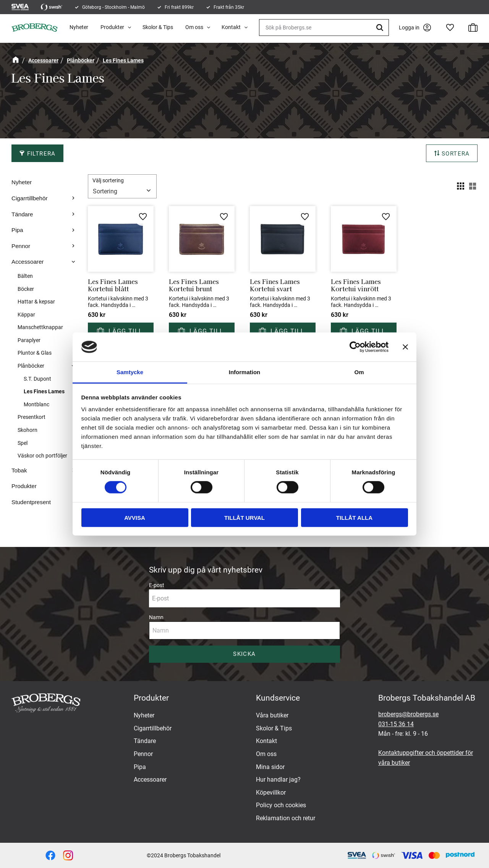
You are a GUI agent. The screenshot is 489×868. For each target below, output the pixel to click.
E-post (157, 585)
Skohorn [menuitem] (28, 430)
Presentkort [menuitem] (32, 417)
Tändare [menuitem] (22, 214)
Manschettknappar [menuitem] (40, 327)
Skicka (244, 654)
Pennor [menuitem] (21, 246)
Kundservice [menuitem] (278, 698)
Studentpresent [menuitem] (31, 502)
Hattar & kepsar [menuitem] (36, 302)
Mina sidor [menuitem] (270, 767)
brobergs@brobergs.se (408, 714)
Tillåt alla (354, 517)
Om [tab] (359, 372)
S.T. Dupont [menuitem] (37, 379)
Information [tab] (245, 372)
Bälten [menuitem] (25, 276)
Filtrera (41, 154)
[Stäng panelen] (405, 347)
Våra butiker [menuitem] (272, 715)
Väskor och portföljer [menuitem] (42, 456)
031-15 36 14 (396, 724)
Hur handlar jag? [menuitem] (278, 780)
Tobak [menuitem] (19, 470)
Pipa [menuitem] (17, 230)
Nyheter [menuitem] (79, 27)
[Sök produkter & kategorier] (324, 28)
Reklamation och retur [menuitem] (286, 818)
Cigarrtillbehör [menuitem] (30, 198)
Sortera (456, 154)
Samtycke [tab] (130, 372)
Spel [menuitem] (23, 443)
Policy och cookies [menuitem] (281, 805)
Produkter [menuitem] (112, 27)
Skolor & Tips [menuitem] (158, 27)
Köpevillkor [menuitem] (271, 793)
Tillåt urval (244, 517)
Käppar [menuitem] (26, 315)
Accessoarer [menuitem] (28, 262)
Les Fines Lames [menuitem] (44, 391)
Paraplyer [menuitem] (29, 340)
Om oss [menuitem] (194, 27)
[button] (450, 28)
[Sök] (381, 28)
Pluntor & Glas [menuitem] (35, 353)
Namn (156, 617)
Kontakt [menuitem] (231, 27)
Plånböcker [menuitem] (31, 366)
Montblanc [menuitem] (36, 404)
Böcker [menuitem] (26, 289)
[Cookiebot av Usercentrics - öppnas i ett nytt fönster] (355, 347)
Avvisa (135, 517)
